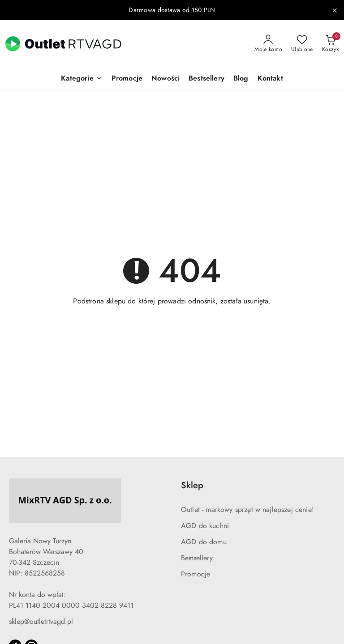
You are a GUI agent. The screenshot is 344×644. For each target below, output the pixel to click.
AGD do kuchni (205, 526)
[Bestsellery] (206, 79)
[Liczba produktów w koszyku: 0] (330, 44)
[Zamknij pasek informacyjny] (335, 10)
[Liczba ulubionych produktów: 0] (302, 44)
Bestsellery (197, 558)
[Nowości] (166, 79)
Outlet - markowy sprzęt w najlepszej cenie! (247, 510)
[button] (82, 79)
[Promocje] (127, 79)
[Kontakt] (270, 79)
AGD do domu (204, 542)
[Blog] (241, 79)
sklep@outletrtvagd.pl (41, 622)
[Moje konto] (268, 44)
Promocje (196, 574)
